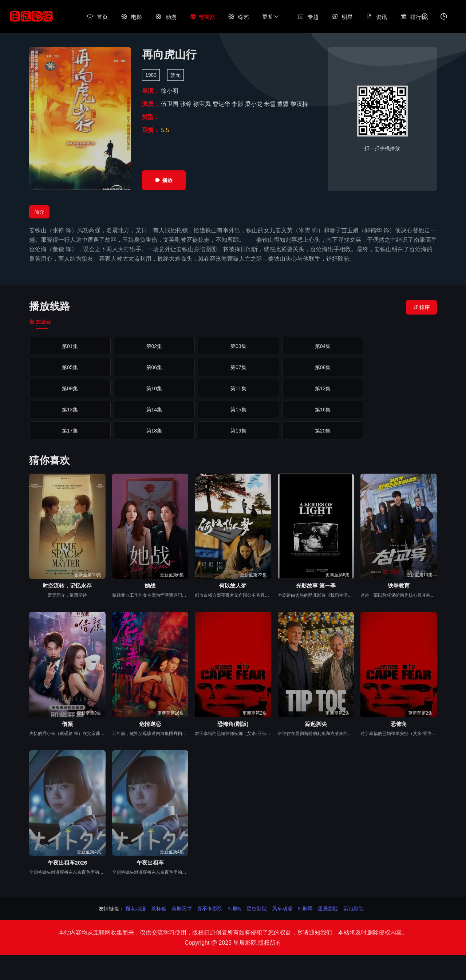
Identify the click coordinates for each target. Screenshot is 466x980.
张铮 (187, 104)
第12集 (151, 388)
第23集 (233, 431)
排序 (421, 307)
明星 (342, 17)
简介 (39, 212)
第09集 (315, 367)
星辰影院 (328, 909)
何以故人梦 (233, 586)
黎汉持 (299, 104)
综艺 (238, 17)
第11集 (69, 388)
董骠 (284, 104)
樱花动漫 (136, 909)
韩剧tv (235, 909)
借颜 (67, 724)
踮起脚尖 (316, 724)
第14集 (315, 388)
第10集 (397, 367)
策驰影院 (354, 909)
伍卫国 (170, 104)
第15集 (397, 388)
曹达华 (222, 104)
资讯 (376, 17)
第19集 (315, 410)
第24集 (315, 431)
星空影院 (257, 909)
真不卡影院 (210, 909)
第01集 (69, 346)
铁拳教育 (399, 586)
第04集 (315, 346)
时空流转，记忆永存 (67, 586)
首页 (97, 17)
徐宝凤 (203, 104)
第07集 (151, 367)
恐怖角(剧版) (233, 724)
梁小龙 (254, 104)
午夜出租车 (150, 863)
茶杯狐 (159, 909)
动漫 (166, 17)
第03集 (233, 346)
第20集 (397, 410)
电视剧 (202, 17)
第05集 (397, 346)
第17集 (151, 410)
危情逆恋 (150, 724)
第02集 (151, 346)
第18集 (233, 410)
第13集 (233, 388)
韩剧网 (305, 909)
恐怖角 (399, 724)
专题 (308, 17)
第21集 (69, 431)
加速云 (40, 322)
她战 (150, 586)
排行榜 (413, 17)
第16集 (69, 410)
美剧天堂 (182, 909)
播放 (164, 180)
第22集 (151, 431)
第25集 (397, 431)
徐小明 (170, 91)
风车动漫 (282, 909)
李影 (238, 104)
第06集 (69, 367)
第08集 (233, 367)
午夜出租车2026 (67, 863)
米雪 (270, 104)
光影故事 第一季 (316, 586)
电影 (131, 17)
